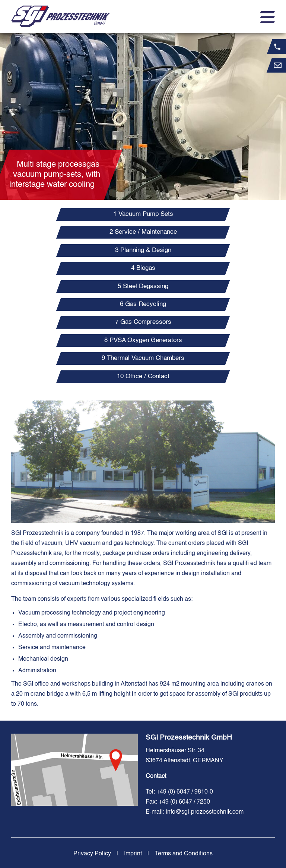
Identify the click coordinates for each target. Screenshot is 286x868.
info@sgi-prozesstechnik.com (205, 812)
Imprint (133, 854)
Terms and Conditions (184, 854)
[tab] (143, 214)
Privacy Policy (92, 854)
